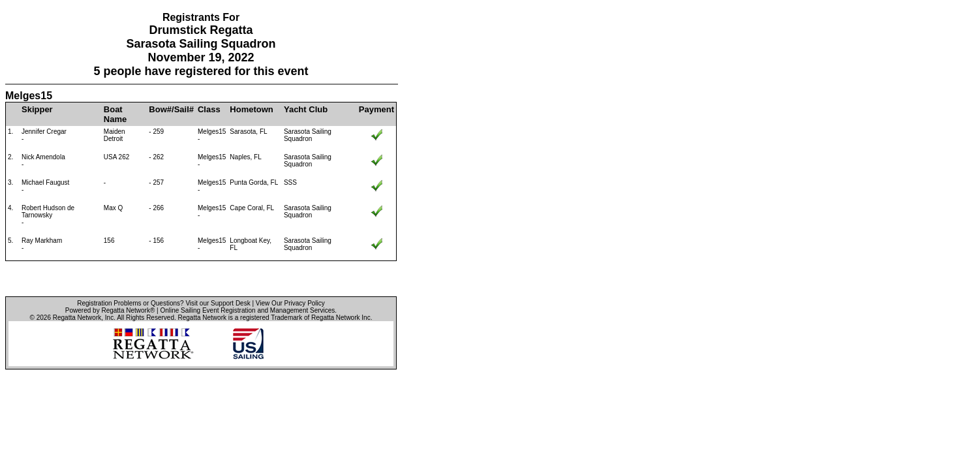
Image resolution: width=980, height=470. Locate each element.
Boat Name (115, 114)
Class (209, 109)
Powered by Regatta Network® (110, 310)
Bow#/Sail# (171, 109)
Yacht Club (306, 109)
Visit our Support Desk (218, 303)
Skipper (37, 109)
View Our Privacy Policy (290, 303)
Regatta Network (77, 318)
